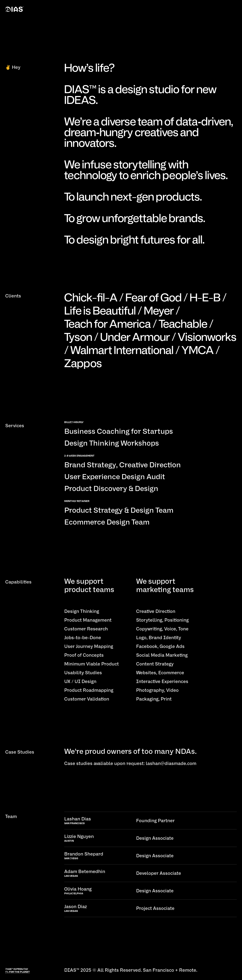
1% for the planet (18, 972)
